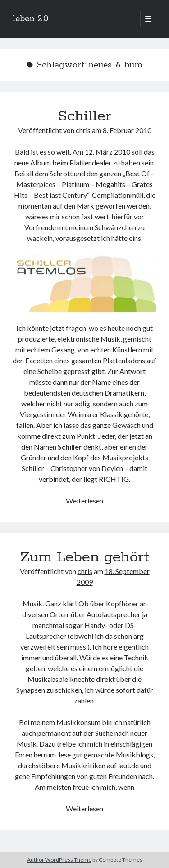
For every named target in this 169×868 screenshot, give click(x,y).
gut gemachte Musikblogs (113, 754)
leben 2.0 (30, 19)
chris (83, 130)
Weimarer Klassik (95, 414)
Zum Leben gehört (84, 557)
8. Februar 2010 (127, 130)
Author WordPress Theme (59, 860)
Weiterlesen (84, 501)
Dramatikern (124, 393)
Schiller (84, 116)
